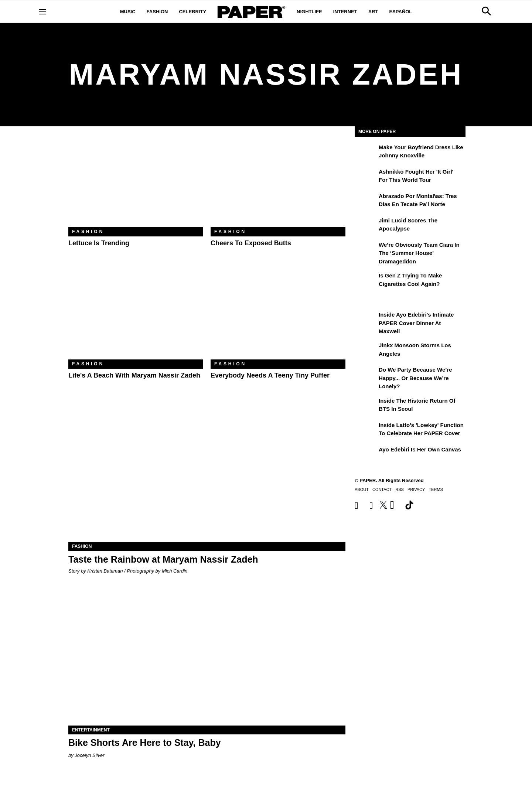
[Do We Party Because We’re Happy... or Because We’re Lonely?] (366, 375)
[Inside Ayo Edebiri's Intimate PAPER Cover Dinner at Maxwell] (366, 320)
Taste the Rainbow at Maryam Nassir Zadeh (163, 559)
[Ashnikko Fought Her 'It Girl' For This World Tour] (366, 177)
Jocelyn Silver (89, 755)
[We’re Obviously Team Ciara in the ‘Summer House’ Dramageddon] (366, 250)
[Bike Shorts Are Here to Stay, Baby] (207, 656)
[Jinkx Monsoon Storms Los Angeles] (366, 351)
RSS (400, 489)
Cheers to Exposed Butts (251, 243)
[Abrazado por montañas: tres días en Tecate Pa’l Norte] (366, 201)
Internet (345, 12)
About (362, 489)
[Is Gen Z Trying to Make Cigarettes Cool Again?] (366, 281)
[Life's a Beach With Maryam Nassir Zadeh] (136, 315)
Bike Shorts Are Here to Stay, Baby (145, 743)
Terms (436, 489)
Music (128, 12)
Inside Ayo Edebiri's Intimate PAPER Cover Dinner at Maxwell (416, 323)
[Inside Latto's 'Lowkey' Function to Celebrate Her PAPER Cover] (366, 430)
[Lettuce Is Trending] (136, 182)
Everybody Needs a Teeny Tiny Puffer (270, 375)
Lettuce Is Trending (99, 243)
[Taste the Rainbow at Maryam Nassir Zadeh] (207, 473)
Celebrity (192, 12)
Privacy (416, 489)
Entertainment (91, 730)
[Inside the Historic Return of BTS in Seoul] (366, 406)
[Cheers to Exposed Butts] (278, 182)
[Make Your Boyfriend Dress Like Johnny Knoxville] (366, 153)
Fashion (157, 12)
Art (373, 12)
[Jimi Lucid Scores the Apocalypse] (366, 226)
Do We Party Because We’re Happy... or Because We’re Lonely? (415, 378)
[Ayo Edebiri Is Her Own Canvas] (366, 455)
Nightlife (309, 12)
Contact (382, 489)
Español (400, 12)
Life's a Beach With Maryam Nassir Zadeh (134, 375)
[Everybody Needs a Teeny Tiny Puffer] (278, 315)
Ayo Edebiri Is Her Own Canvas (420, 449)
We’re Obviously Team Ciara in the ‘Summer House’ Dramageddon (419, 253)
